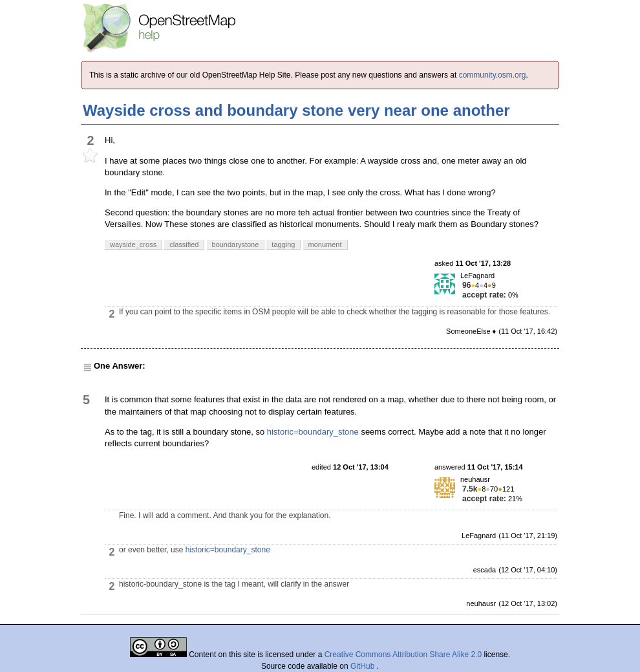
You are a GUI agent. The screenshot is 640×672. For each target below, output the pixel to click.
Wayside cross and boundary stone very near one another (296, 110)
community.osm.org (493, 75)
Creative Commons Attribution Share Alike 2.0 (403, 655)
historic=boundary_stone (313, 432)
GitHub (364, 666)
